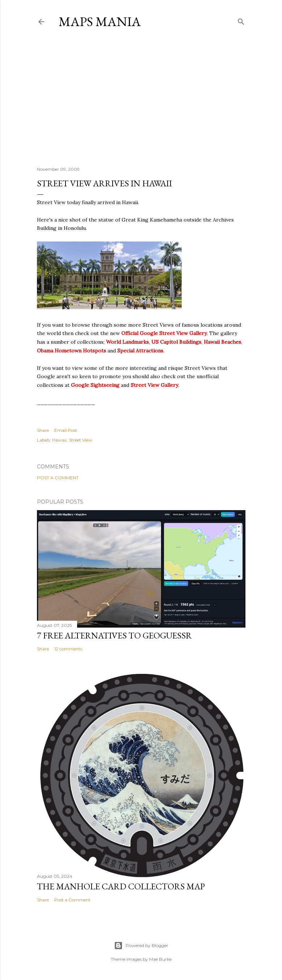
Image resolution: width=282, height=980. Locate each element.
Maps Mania (100, 22)
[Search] (241, 20)
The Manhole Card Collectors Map (121, 886)
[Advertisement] (141, 98)
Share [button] (43, 430)
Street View (81, 440)
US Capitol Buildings (176, 342)
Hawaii (59, 440)
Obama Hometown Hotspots (71, 351)
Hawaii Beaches (222, 342)
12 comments (68, 649)
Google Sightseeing (95, 385)
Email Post (66, 430)
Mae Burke (160, 959)
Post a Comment (58, 478)
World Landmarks (127, 342)
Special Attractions (140, 351)
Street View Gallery (154, 385)
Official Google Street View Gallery (164, 333)
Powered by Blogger (141, 946)
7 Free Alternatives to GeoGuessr (114, 635)
